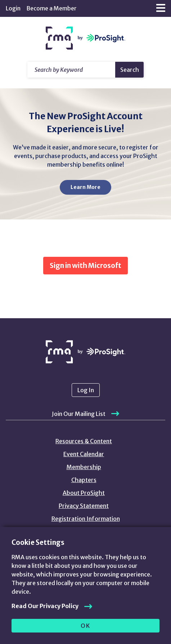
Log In (86, 390)
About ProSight (84, 493)
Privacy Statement (84, 506)
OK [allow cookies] (85, 626)
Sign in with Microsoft (85, 265)
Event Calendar (84, 454)
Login (13, 8)
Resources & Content (84, 441)
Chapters (84, 480)
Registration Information (86, 519)
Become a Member (51, 8)
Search (130, 70)
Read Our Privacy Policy (45, 606)
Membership (84, 467)
